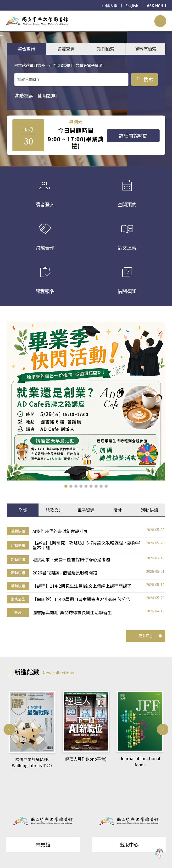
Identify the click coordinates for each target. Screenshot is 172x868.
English (132, 6)
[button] (66, 486)
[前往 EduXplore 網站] (159, 854)
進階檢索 (24, 95)
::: (1, 13)
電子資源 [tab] (86, 510)
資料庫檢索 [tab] (146, 49)
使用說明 (47, 95)
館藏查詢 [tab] (66, 49)
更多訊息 (150, 636)
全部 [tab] (22, 510)
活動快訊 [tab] (150, 510)
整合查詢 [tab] (26, 49)
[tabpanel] (86, 572)
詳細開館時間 (133, 136)
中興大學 (110, 6)
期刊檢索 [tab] (106, 49)
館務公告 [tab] (54, 510)
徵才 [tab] (118, 510)
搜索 (144, 79)
